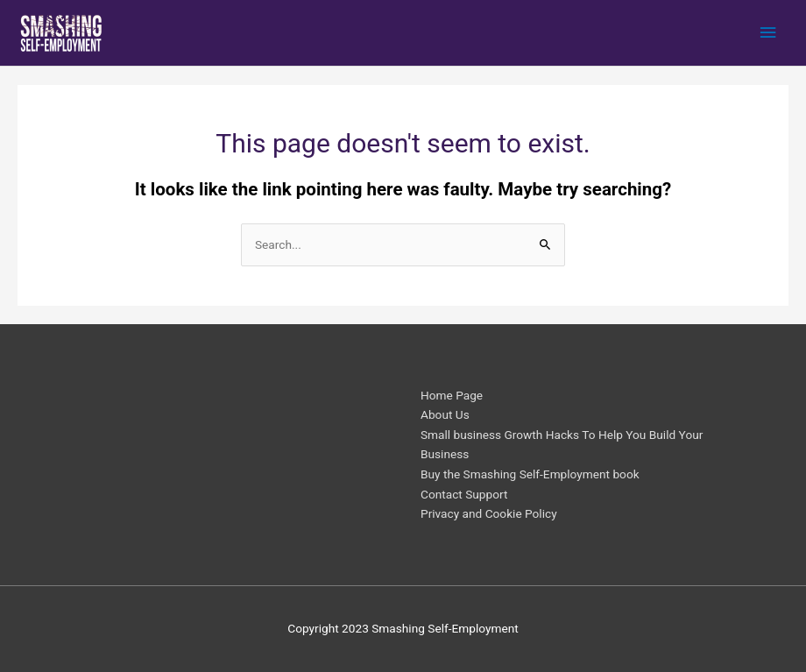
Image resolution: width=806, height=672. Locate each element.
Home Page (452, 395)
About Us (445, 414)
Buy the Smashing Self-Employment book (530, 474)
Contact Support (464, 494)
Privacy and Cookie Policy (489, 513)
